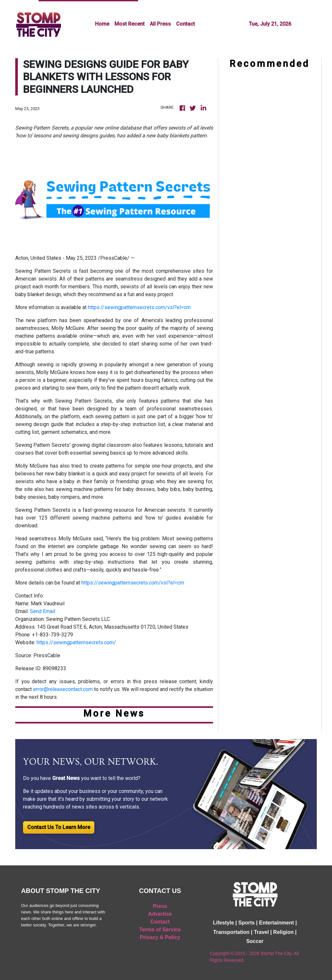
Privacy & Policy (160, 937)
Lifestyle (224, 923)
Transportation (231, 932)
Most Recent (130, 24)
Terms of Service (160, 930)
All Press (160, 24)
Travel (261, 932)
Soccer (255, 941)
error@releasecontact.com (63, 689)
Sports (247, 923)
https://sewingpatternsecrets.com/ (76, 642)
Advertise (160, 914)
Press (160, 906)
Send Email (42, 611)
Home (102, 24)
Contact (185, 24)
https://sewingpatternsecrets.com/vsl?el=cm (139, 307)
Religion (284, 932)
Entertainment (277, 923)
